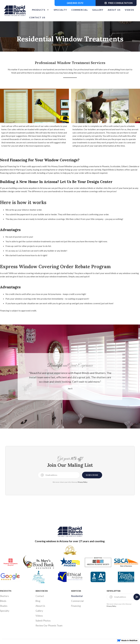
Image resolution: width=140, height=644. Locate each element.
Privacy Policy (83, 482)
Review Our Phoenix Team (49, 626)
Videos (39, 616)
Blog (38, 601)
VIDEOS (129, 10)
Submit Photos (43, 621)
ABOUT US (114, 10)
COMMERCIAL (80, 10)
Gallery (39, 611)
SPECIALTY (60, 10)
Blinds (3, 601)
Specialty (5, 611)
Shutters (4, 596)
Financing (76, 606)
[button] (39, 10)
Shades (4, 606)
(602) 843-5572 (75, 3)
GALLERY (98, 10)
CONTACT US (37, 17)
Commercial (77, 601)
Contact (40, 596)
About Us (40, 606)
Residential (77, 596)
